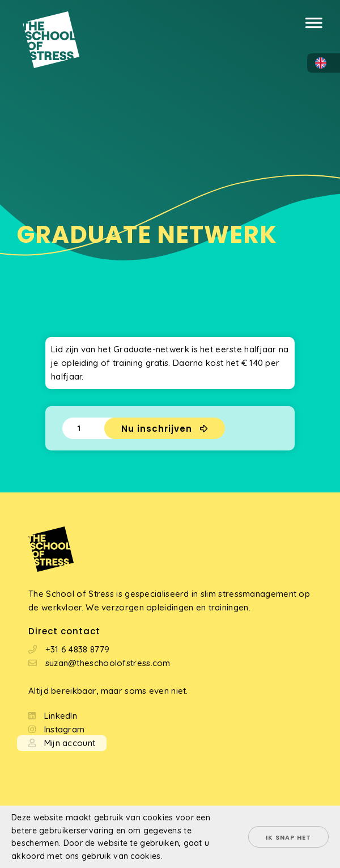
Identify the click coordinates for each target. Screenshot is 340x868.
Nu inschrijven (157, 429)
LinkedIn (61, 716)
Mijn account (70, 743)
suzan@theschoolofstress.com (108, 663)
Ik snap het (288, 837)
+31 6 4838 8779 (78, 649)
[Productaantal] (83, 428)
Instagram (65, 729)
